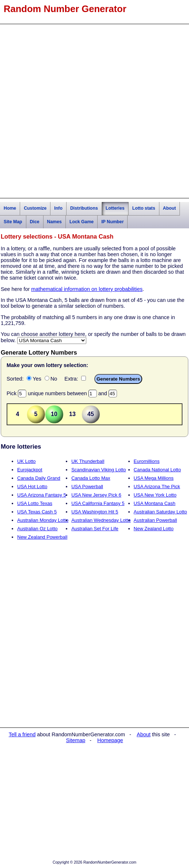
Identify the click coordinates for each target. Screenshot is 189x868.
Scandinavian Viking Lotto (99, 470)
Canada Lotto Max (91, 478)
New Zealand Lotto (154, 529)
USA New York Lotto (155, 495)
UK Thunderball (88, 461)
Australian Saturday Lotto (160, 512)
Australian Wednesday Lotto (101, 520)
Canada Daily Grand (39, 478)
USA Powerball (87, 487)
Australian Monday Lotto (43, 520)
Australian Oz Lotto (37, 529)
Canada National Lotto (157, 470)
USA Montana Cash (155, 503)
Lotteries (115, 208)
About (170, 208)
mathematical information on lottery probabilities (87, 289)
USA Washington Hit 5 (95, 512)
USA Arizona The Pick (157, 487)
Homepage (110, 740)
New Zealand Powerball (42, 537)
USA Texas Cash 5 (37, 512)
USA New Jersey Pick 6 (96, 495)
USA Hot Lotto (32, 487)
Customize (35, 208)
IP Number (112, 222)
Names (54, 222)
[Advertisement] (94, 111)
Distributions (84, 208)
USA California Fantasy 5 (98, 503)
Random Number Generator (65, 9)
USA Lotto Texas (35, 503)
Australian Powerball (156, 520)
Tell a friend (22, 734)
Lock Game (82, 222)
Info (58, 208)
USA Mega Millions (154, 478)
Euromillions (147, 461)
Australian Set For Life (95, 529)
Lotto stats (144, 208)
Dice (35, 222)
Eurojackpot (30, 470)
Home (10, 208)
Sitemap (76, 740)
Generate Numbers (118, 379)
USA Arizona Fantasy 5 (42, 495)
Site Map (13, 222)
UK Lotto (27, 461)
